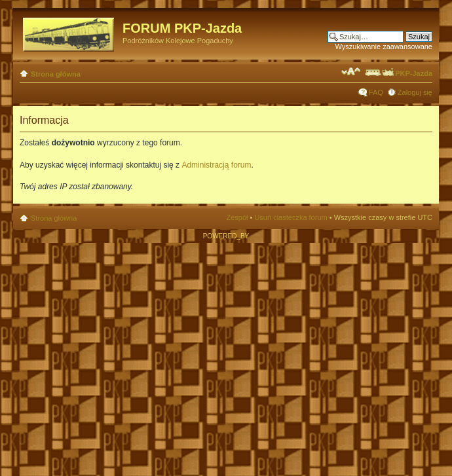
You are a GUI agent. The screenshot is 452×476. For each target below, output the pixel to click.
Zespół (237, 217)
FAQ (376, 92)
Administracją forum (216, 165)
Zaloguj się (415, 92)
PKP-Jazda (398, 73)
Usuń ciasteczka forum (291, 217)
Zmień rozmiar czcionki (351, 71)
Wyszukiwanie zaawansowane (384, 46)
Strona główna (56, 74)
